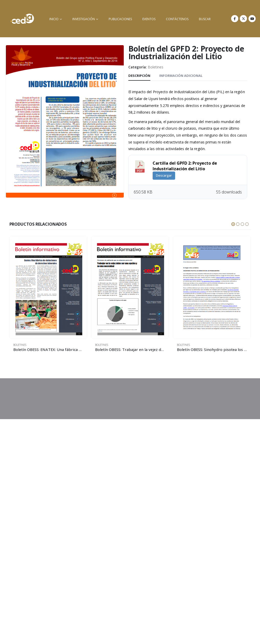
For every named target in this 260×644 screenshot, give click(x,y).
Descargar (164, 175)
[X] (243, 19)
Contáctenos (177, 19)
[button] (233, 224)
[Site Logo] (22, 19)
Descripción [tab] (139, 76)
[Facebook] (235, 19)
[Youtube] (252, 19)
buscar (205, 19)
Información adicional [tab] (181, 76)
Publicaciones (120, 19)
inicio (54, 19)
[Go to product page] (48, 288)
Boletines (156, 67)
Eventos (149, 19)
